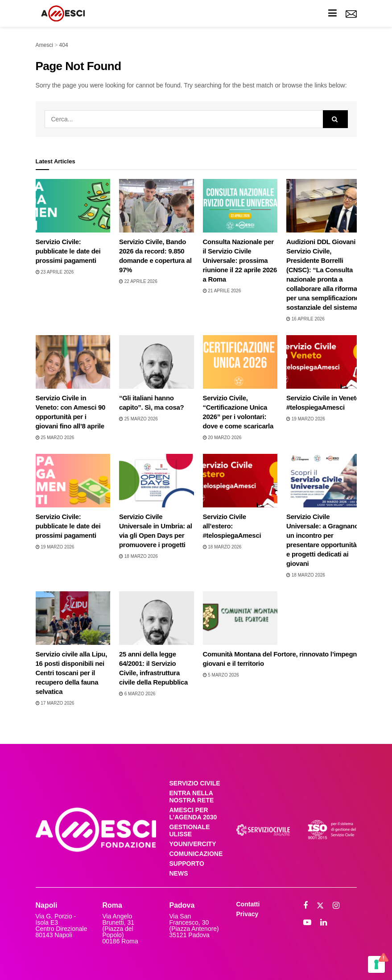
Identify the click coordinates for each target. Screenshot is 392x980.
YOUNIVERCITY (193, 844)
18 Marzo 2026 (138, 556)
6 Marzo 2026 (137, 694)
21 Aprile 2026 (222, 291)
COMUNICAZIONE (196, 854)
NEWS (179, 873)
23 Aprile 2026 (55, 272)
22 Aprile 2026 (138, 281)
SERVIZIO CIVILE (195, 783)
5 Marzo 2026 (221, 675)
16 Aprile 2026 (305, 319)
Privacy (248, 914)
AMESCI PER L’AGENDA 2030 (193, 814)
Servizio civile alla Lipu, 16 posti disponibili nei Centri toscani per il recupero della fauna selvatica (72, 673)
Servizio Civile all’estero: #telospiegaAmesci (232, 526)
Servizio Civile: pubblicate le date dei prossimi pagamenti (68, 251)
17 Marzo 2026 (55, 703)
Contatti (248, 904)
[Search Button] (335, 119)
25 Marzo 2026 (55, 438)
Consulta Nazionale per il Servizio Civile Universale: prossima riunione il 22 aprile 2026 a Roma (240, 260)
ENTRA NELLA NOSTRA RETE (192, 797)
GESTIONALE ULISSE (190, 831)
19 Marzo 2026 (306, 419)
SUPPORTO (187, 864)
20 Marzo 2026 (222, 438)
